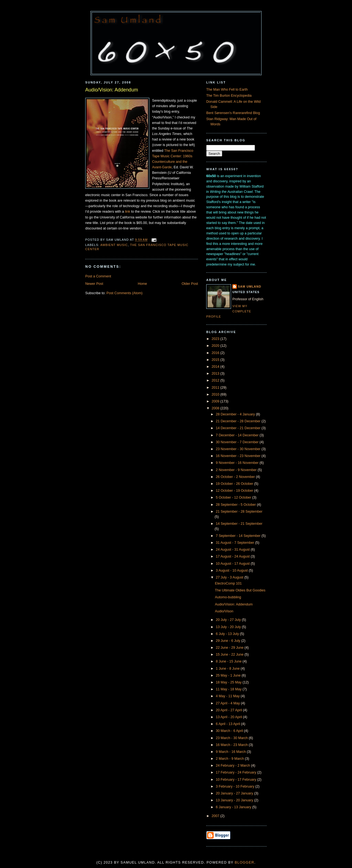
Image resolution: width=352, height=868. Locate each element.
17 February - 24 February (237, 772)
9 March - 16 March (231, 752)
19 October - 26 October (235, 484)
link (127, 212)
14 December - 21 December (239, 428)
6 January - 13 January (234, 807)
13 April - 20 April (229, 717)
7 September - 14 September (239, 536)
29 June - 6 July (229, 641)
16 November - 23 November (239, 456)
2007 (216, 816)
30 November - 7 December (238, 442)
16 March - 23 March (232, 745)
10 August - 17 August (233, 564)
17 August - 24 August (233, 556)
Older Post (190, 284)
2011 (216, 388)
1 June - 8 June (228, 669)
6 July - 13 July (228, 634)
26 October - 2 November (236, 477)
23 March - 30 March (232, 738)
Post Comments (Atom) (124, 293)
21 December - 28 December (239, 421)
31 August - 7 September (236, 543)
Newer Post (94, 284)
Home (142, 284)
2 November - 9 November (237, 470)
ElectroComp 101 (228, 583)
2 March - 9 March (230, 759)
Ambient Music (114, 245)
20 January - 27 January (235, 793)
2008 (216, 408)
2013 (216, 374)
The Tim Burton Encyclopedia (229, 96)
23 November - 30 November (239, 449)
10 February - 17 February (237, 780)
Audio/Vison (224, 611)
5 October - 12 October (234, 497)
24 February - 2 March (233, 766)
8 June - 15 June (229, 661)
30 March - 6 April (230, 731)
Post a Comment (98, 276)
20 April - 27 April (229, 710)
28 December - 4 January (236, 414)
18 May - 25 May (229, 682)
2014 (216, 367)
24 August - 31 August (233, 550)
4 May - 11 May (228, 696)
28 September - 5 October (236, 505)
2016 (216, 353)
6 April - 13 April (229, 724)
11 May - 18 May (229, 689)
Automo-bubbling (228, 597)
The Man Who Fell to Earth (227, 90)
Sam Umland (250, 286)
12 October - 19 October (235, 491)
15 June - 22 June (230, 655)
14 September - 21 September (239, 524)
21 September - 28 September (239, 512)
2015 (216, 360)
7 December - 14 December (238, 435)
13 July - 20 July (229, 627)
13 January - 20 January (235, 800)
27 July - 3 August (230, 577)
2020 (216, 346)
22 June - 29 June (230, 648)
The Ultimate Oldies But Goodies (240, 590)
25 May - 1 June (229, 675)
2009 (216, 401)
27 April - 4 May (228, 703)
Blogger (245, 862)
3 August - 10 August (232, 570)
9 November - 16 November (238, 463)
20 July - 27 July (229, 620)
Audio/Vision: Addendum (112, 90)
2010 (216, 394)
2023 (216, 339)
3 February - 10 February (236, 786)
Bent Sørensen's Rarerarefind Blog (233, 113)
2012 (216, 380)
